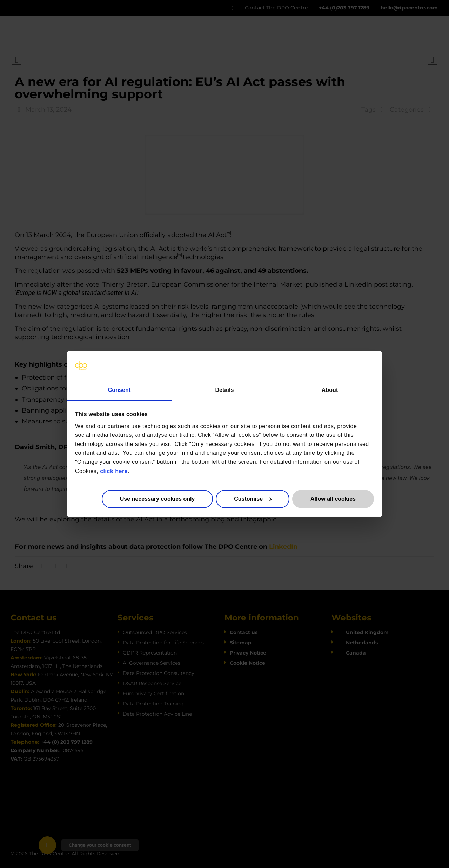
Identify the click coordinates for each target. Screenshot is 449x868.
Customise (253, 499)
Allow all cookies (333, 499)
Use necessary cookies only (157, 499)
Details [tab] (224, 390)
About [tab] (330, 390)
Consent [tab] (119, 390)
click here (114, 471)
